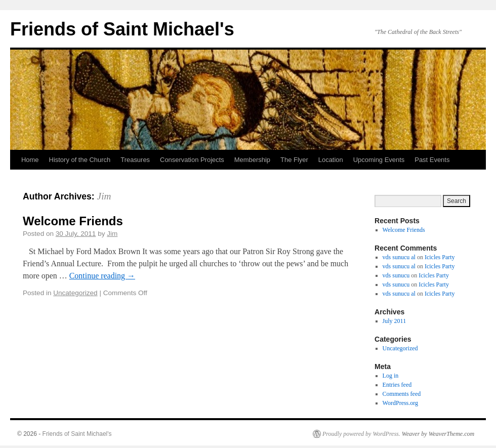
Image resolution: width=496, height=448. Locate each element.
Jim (104, 196)
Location (331, 160)
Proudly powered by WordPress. (361, 434)
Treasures (135, 160)
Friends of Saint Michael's (122, 29)
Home (30, 160)
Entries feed (397, 385)
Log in (391, 376)
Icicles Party (440, 257)
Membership (252, 160)
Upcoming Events (379, 160)
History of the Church (80, 160)
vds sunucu (396, 275)
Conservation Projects (192, 160)
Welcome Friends (73, 221)
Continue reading (102, 276)
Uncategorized (75, 293)
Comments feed (402, 394)
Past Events (432, 160)
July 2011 (395, 321)
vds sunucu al (399, 257)
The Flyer (294, 160)
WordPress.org (400, 403)
